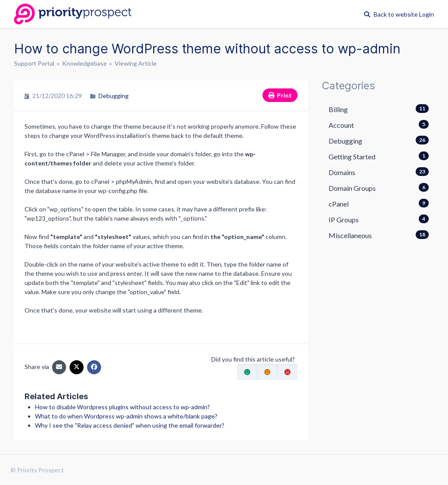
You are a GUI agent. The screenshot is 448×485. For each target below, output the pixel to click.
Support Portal (34, 63)
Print (280, 95)
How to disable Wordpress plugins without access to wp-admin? (122, 407)
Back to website (396, 14)
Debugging (114, 96)
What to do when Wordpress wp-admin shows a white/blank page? (126, 416)
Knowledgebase (84, 63)
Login (427, 14)
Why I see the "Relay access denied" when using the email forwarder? (130, 425)
